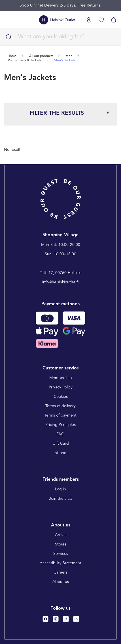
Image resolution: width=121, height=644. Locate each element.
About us (61, 582)
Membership (61, 378)
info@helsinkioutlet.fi (60, 282)
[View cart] (114, 20)
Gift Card (61, 444)
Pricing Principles (60, 425)
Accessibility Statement (60, 563)
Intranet (61, 453)
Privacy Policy (61, 387)
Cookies (61, 397)
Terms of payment (60, 415)
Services (61, 554)
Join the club (61, 499)
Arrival (61, 535)
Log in (60, 489)
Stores (61, 544)
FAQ (60, 434)
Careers (60, 572)
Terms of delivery (60, 406)
